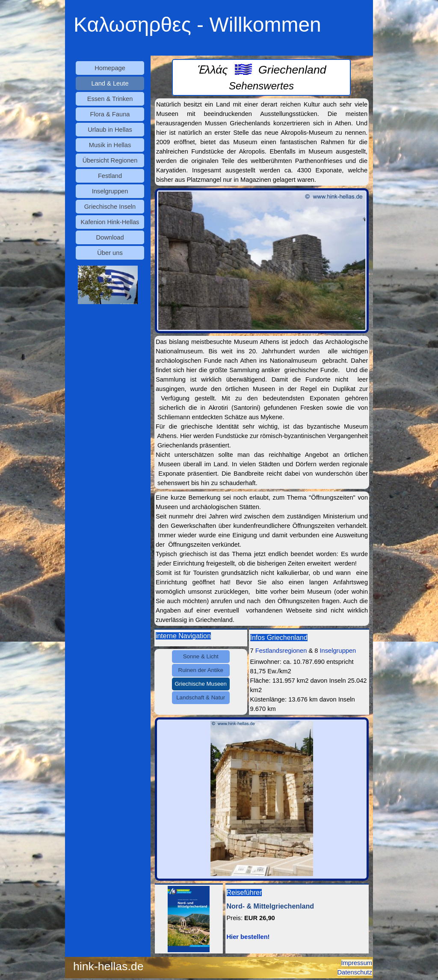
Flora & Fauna (110, 114)
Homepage (110, 68)
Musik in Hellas (110, 145)
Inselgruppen (110, 191)
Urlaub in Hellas (110, 130)
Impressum (357, 963)
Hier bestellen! (248, 937)
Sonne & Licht (201, 656)
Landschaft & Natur (201, 697)
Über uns (110, 253)
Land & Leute (110, 83)
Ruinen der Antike (201, 670)
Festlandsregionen (281, 651)
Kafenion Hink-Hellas (110, 222)
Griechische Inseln (110, 207)
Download (110, 237)
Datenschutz (355, 972)
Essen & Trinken (110, 99)
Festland (110, 176)
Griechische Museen (201, 684)
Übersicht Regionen (110, 160)
